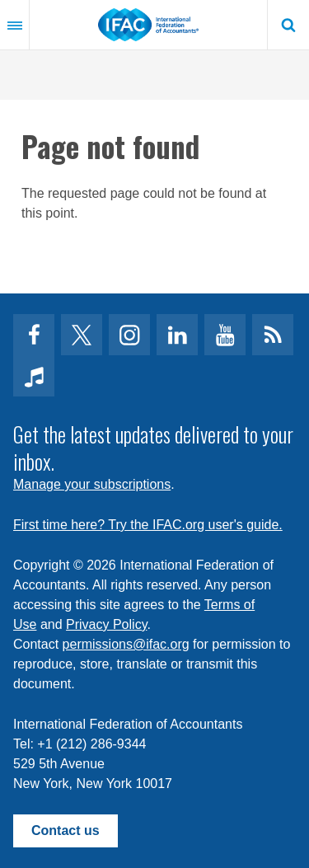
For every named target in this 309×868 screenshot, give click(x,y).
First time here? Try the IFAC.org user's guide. (148, 525)
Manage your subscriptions (92, 484)
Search (288, 25)
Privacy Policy (106, 624)
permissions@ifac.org (126, 644)
